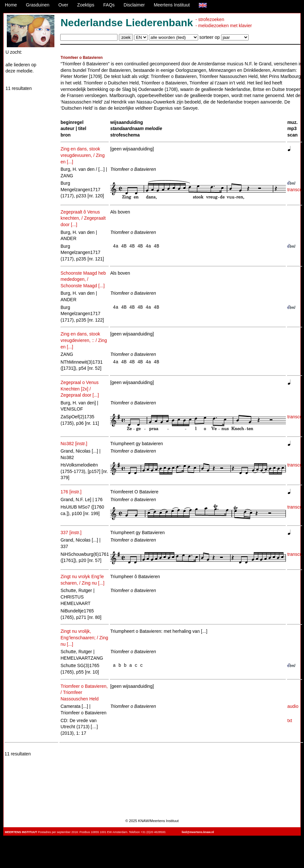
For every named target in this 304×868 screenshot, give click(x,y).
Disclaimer (134, 5)
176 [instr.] (71, 492)
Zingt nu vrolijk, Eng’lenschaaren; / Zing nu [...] (84, 637)
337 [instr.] (71, 533)
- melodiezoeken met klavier (224, 26)
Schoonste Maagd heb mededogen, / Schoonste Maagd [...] (83, 279)
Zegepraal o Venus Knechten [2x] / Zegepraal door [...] (80, 389)
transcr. (295, 190)
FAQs (109, 5)
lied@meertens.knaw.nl (198, 832)
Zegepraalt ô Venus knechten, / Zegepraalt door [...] (83, 218)
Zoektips (86, 5)
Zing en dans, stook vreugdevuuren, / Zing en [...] (83, 155)
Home (11, 5)
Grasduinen (38, 5)
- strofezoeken (210, 19)
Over (63, 5)
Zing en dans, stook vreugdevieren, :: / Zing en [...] (84, 340)
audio (293, 706)
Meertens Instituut (172, 5)
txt (290, 720)
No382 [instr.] (74, 444)
